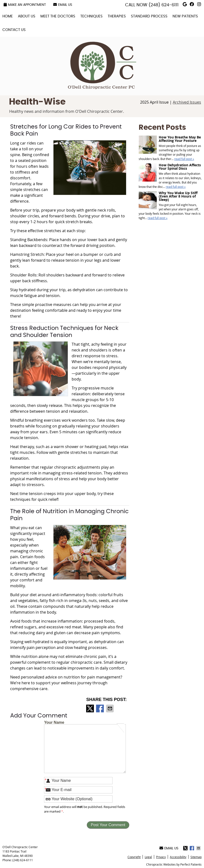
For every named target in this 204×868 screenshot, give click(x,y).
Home (8, 16)
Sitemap (196, 857)
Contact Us (14, 30)
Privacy (161, 857)
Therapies (117, 16)
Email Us (63, 5)
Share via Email (110, 708)
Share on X (91, 708)
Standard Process (149, 16)
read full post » (184, 159)
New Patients (185, 16)
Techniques (91, 16)
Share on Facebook (100, 708)
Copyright (134, 857)
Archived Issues (187, 102)
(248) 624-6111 (164, 5)
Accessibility (178, 857)
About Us (27, 16)
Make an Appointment (25, 5)
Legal (148, 857)
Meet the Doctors (58, 16)
